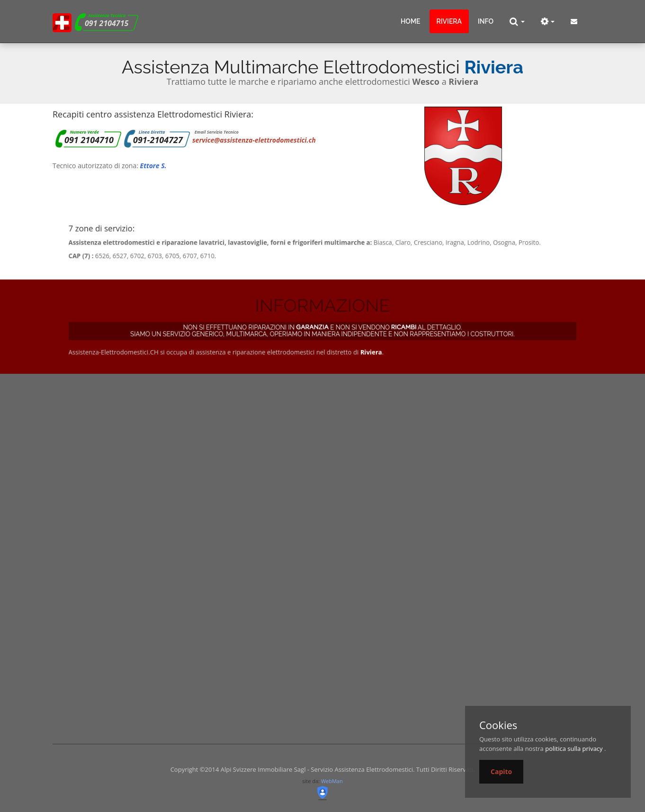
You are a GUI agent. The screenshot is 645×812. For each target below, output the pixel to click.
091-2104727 (158, 140)
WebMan (332, 781)
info (486, 21)
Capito (501, 771)
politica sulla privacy (574, 749)
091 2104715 (107, 23)
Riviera (449, 21)
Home (411, 21)
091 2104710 (89, 140)
